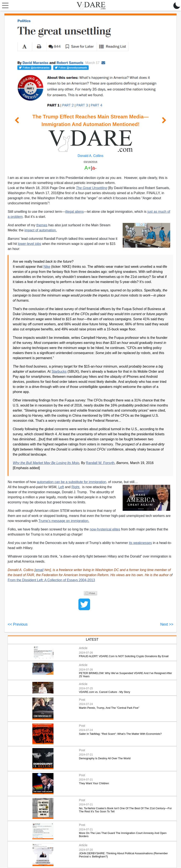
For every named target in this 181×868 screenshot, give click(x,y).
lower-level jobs (29, 244)
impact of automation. (41, 230)
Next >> (167, 624)
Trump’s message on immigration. (64, 521)
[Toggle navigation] (4, 5)
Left (61, 487)
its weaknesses (141, 543)
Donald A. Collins (90, 156)
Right (75, 487)
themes (42, 225)
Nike (47, 267)
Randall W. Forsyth (100, 463)
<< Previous (18, 624)
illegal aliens (75, 212)
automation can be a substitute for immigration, (72, 482)
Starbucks (59, 372)
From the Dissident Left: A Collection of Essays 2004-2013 (51, 580)
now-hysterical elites (105, 529)
